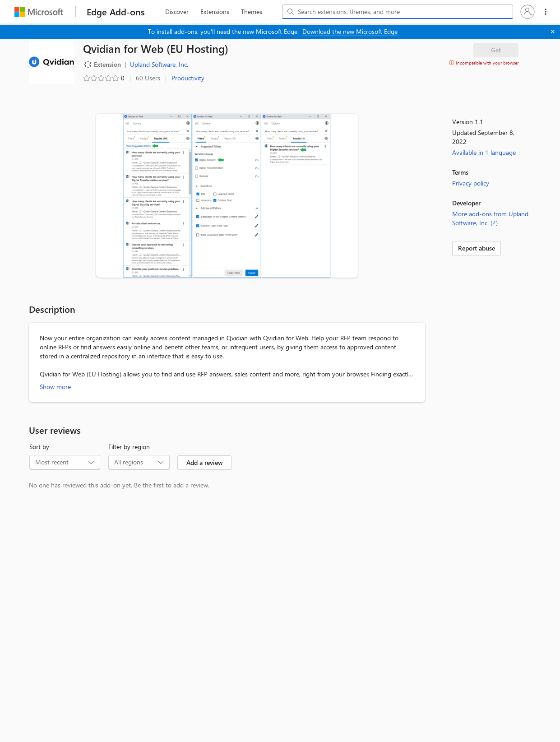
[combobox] (398, 12)
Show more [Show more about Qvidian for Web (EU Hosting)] (55, 387)
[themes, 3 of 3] (251, 12)
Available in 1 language (484, 152)
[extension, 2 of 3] (215, 12)
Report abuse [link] (477, 248)
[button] (528, 12)
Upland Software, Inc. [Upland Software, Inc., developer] (159, 64)
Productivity (188, 78)
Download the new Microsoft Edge (350, 31)
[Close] (553, 32)
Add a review (205, 462)
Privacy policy (471, 183)
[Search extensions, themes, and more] (399, 12)
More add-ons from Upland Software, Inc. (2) (490, 218)
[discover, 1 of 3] (177, 12)
